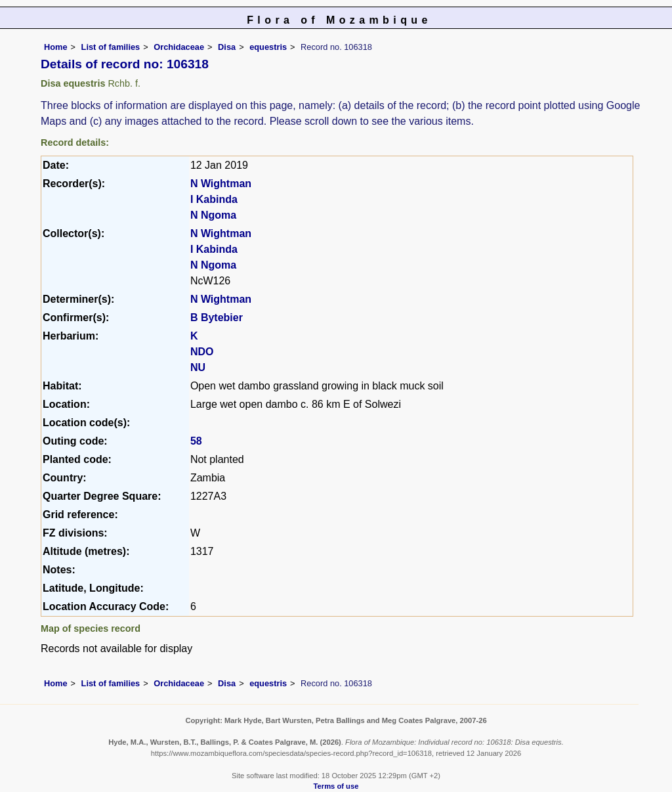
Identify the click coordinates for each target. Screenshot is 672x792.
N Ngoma (213, 215)
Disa (227, 47)
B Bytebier (217, 318)
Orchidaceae (179, 47)
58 (196, 441)
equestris (268, 47)
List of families (111, 47)
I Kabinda (214, 199)
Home (56, 47)
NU (198, 367)
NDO (202, 352)
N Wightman (221, 184)
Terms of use (336, 786)
